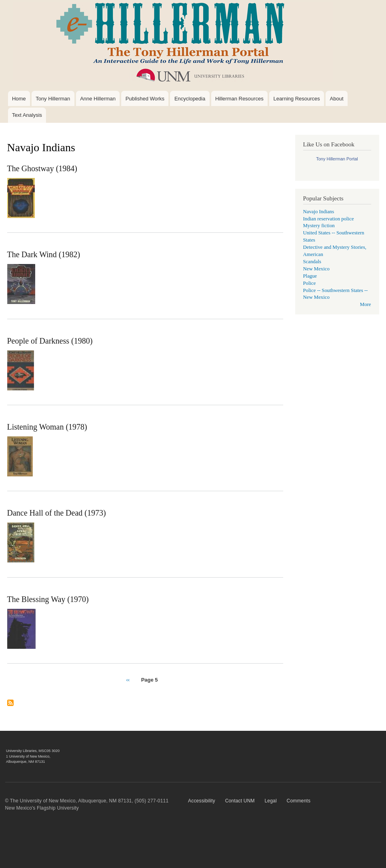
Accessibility (202, 801)
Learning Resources (296, 99)
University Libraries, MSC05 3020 (33, 751)
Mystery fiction (319, 226)
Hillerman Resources (239, 99)
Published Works (145, 99)
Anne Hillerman (98, 99)
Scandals (312, 262)
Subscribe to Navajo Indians (10, 706)
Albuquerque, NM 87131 (26, 762)
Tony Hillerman (53, 99)
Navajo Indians (319, 212)
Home (19, 99)
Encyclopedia (190, 99)
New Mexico (316, 269)
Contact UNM (240, 801)
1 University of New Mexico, (28, 756)
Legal (270, 801)
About (337, 99)
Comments (299, 801)
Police (310, 283)
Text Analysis (27, 115)
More (366, 304)
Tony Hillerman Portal (337, 159)
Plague (310, 276)
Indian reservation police (329, 219)
